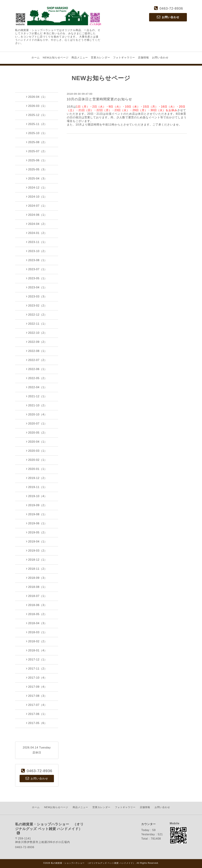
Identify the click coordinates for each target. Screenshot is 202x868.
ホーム (36, 57)
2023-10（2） (37, 251)
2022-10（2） (37, 333)
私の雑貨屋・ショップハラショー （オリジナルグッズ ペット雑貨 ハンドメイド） (93, 863)
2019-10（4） (37, 496)
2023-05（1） (37, 278)
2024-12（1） (37, 188)
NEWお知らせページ (56, 57)
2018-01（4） (37, 650)
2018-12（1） (37, 560)
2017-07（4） (37, 705)
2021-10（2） (37, 405)
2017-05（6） (37, 723)
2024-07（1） (37, 206)
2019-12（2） (37, 478)
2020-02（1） (37, 460)
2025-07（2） (37, 151)
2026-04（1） (37, 97)
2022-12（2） (37, 315)
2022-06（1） (37, 369)
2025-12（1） (37, 115)
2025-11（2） (37, 124)
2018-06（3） (37, 605)
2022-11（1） (37, 324)
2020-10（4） (37, 414)
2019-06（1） (37, 523)
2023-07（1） (37, 269)
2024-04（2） (37, 224)
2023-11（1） (37, 242)
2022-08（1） (37, 351)
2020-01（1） (37, 469)
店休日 (37, 753)
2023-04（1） (37, 287)
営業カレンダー (100, 57)
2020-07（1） (37, 423)
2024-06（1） (37, 215)
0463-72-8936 (171, 8)
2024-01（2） (37, 233)
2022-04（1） (37, 387)
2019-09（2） (37, 505)
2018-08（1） (37, 587)
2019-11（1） (37, 487)
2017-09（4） (37, 687)
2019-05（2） (37, 532)
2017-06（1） (37, 714)
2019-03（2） (37, 551)
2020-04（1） (37, 442)
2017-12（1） (37, 659)
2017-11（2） (37, 669)
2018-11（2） (37, 569)
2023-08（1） (37, 260)
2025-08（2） (37, 142)
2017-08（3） (37, 696)
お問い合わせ (160, 57)
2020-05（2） (37, 433)
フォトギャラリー (124, 57)
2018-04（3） (37, 623)
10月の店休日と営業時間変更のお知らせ (99, 99)
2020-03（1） (37, 451)
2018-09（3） (37, 578)
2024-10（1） (37, 197)
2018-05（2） (37, 614)
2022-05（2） (37, 378)
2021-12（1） (37, 396)
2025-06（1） (37, 160)
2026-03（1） (37, 106)
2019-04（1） (37, 541)
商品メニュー (80, 57)
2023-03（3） (37, 296)
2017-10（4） (37, 678)
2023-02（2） (37, 305)
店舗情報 (143, 57)
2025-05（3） (37, 169)
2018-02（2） (37, 641)
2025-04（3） (37, 178)
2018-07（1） (37, 596)
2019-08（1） (37, 514)
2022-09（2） (37, 342)
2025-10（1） (37, 133)
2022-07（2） (37, 360)
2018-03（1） (37, 632)
